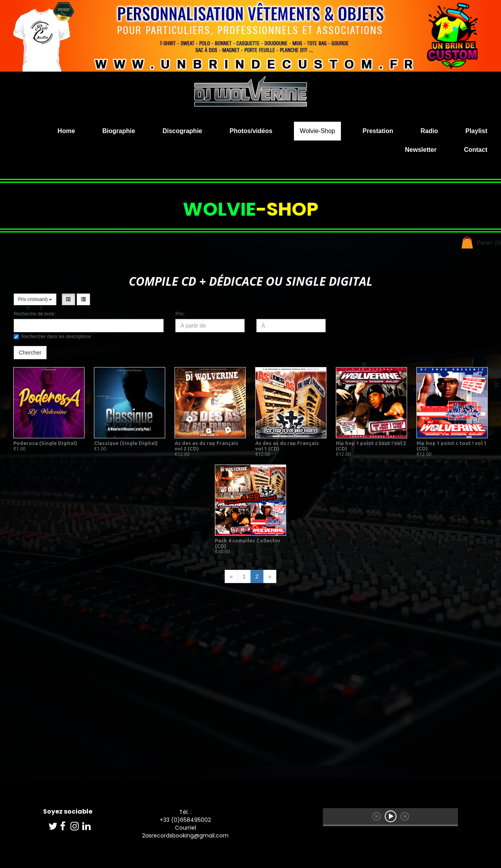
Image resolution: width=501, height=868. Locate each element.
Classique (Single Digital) (126, 443)
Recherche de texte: (35, 314)
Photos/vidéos (251, 131)
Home (66, 131)
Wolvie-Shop (317, 131)
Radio (429, 131)
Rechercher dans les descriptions (52, 337)
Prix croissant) (35, 299)
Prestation (378, 131)
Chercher (30, 353)
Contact (476, 150)
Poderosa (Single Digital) (45, 443)
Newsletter (421, 150)
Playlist (476, 131)
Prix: (180, 314)
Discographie (182, 131)
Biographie (119, 131)
